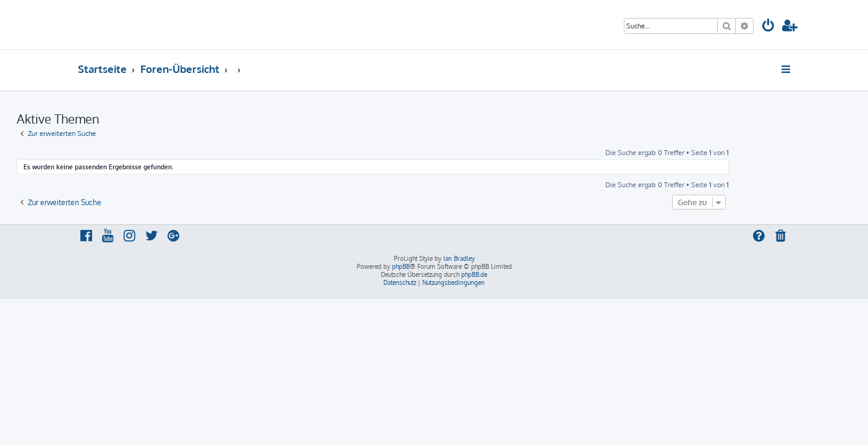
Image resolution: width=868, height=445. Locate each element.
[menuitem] (768, 27)
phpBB (401, 266)
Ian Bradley (459, 258)
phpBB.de (474, 274)
